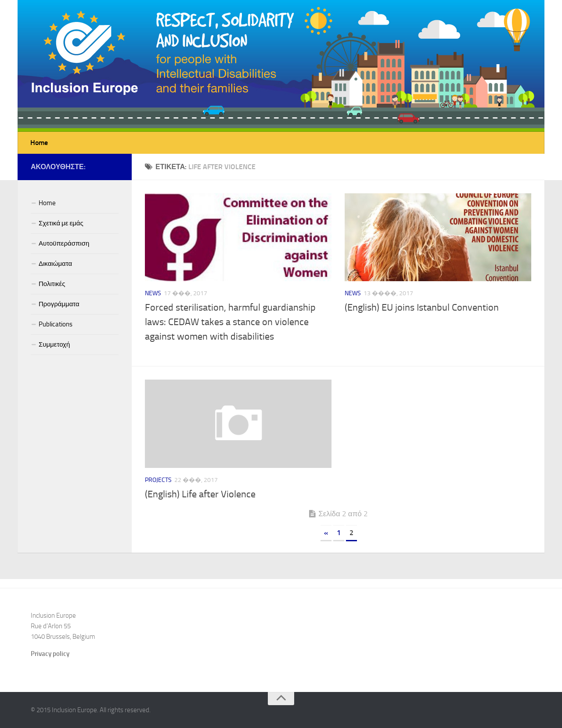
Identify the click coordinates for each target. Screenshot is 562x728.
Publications (56, 324)
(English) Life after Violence (200, 494)
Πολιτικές (52, 284)
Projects (158, 480)
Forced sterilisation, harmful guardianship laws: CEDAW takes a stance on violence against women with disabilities (230, 322)
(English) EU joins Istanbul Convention (422, 308)
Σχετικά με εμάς (61, 223)
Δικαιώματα (55, 264)
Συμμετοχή (54, 344)
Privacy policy (50, 654)
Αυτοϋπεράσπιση (64, 243)
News (153, 293)
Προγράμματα (59, 304)
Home (39, 143)
